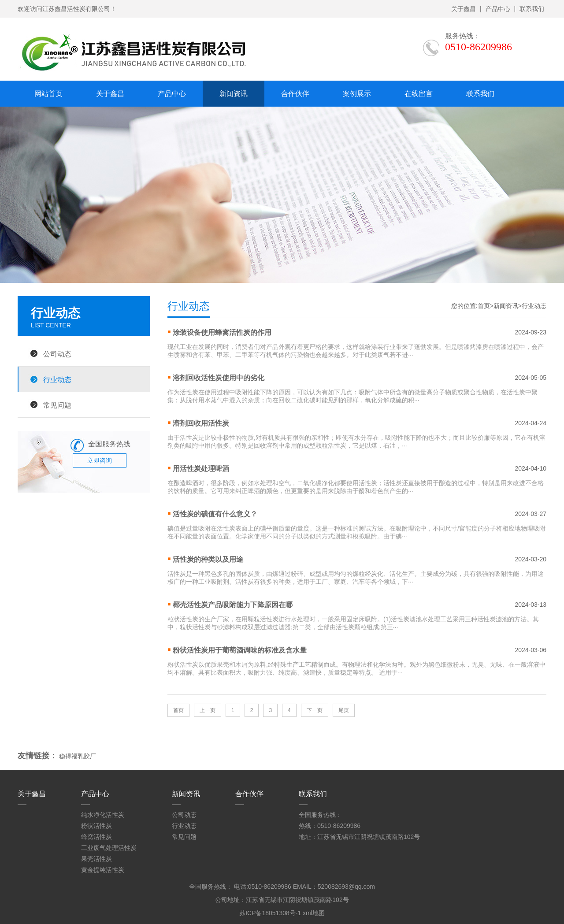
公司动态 (57, 354)
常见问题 (57, 405)
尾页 (344, 710)
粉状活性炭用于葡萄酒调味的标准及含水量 (240, 650)
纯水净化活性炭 (103, 815)
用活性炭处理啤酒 (201, 469)
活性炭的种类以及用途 (208, 559)
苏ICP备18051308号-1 (270, 913)
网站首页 (48, 94)
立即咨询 (100, 460)
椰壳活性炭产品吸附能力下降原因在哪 (233, 605)
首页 (484, 306)
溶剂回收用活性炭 (201, 423)
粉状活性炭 (96, 826)
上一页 (208, 710)
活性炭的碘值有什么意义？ (215, 514)
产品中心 (498, 9)
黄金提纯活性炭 (103, 870)
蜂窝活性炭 (96, 837)
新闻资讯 (234, 94)
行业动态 (57, 379)
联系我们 (532, 9)
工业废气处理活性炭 (109, 848)
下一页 (315, 710)
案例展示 (357, 94)
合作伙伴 (295, 94)
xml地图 (314, 913)
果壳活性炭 (96, 859)
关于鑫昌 (464, 9)
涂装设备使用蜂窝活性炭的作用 (222, 332)
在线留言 (419, 94)
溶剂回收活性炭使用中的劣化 (219, 378)
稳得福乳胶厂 (78, 756)
